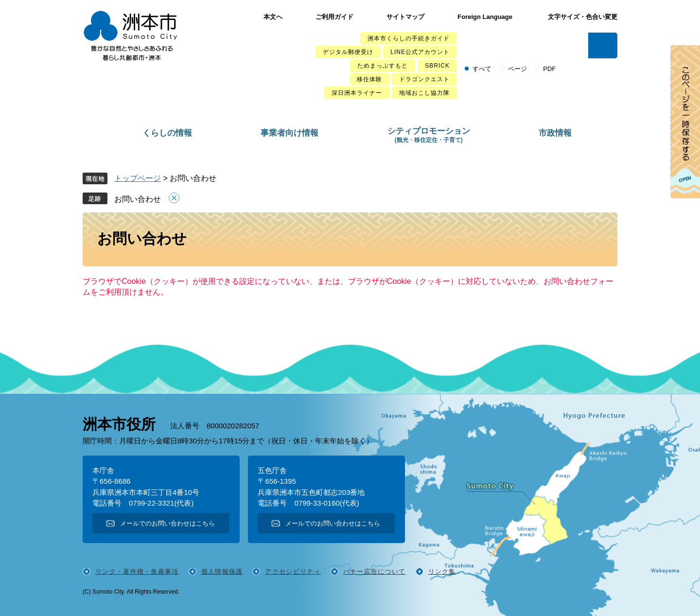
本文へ (273, 17)
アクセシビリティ (293, 572)
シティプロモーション (429, 135)
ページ (517, 69)
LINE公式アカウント (420, 52)
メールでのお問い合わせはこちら (167, 523)
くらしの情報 (167, 133)
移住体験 (369, 79)
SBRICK (437, 66)
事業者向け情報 (289, 133)
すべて (482, 69)
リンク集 (442, 572)
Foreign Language (485, 17)
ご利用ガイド (334, 17)
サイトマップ (405, 17)
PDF (549, 69)
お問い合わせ (138, 199)
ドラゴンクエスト (424, 79)
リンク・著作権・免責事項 (137, 572)
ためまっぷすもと (383, 66)
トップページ (138, 178)
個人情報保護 (222, 572)
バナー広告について (375, 572)
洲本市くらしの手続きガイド (409, 38)
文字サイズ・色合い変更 (583, 17)
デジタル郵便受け (348, 52)
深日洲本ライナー (357, 93)
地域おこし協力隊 (424, 93)
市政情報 (555, 133)
